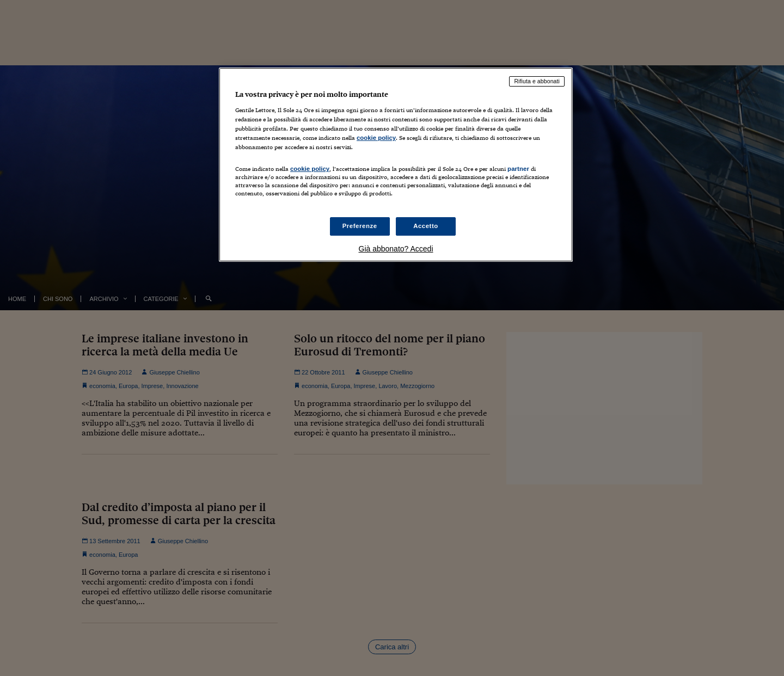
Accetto (426, 226)
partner (518, 169)
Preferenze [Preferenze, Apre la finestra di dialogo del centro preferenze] (360, 226)
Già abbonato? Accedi (396, 249)
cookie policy (376, 138)
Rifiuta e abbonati (537, 81)
